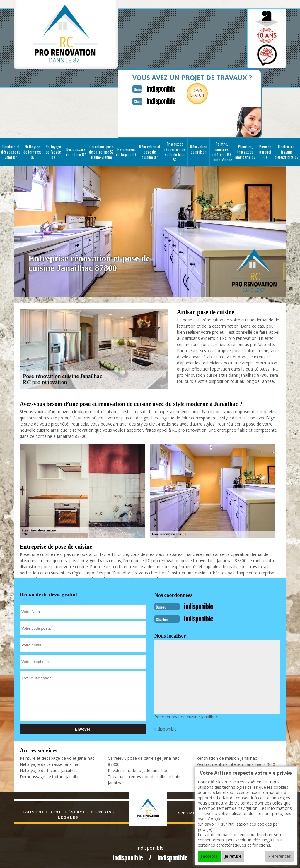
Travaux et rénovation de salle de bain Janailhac (144, 777)
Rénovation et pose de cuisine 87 (150, 151)
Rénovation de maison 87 (199, 151)
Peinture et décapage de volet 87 (11, 151)
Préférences (279, 856)
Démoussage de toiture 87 (76, 151)
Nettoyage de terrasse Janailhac (50, 762)
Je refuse (233, 856)
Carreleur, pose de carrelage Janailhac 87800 (144, 759)
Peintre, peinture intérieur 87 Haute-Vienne (222, 151)
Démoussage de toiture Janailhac (51, 774)
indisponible (152, 88)
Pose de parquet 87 (265, 151)
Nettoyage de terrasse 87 (33, 151)
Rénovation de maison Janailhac (227, 756)
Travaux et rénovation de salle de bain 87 (175, 151)
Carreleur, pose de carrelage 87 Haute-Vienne (102, 151)
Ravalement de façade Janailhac (138, 768)
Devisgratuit (190, 93)
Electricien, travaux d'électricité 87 (287, 151)
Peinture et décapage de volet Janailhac (57, 756)
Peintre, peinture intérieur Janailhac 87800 (236, 762)
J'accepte (209, 856)
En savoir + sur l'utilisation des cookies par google (238, 827)
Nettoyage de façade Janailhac (49, 768)
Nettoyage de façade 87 (53, 151)
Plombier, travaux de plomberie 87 (246, 151)
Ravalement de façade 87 (126, 151)
